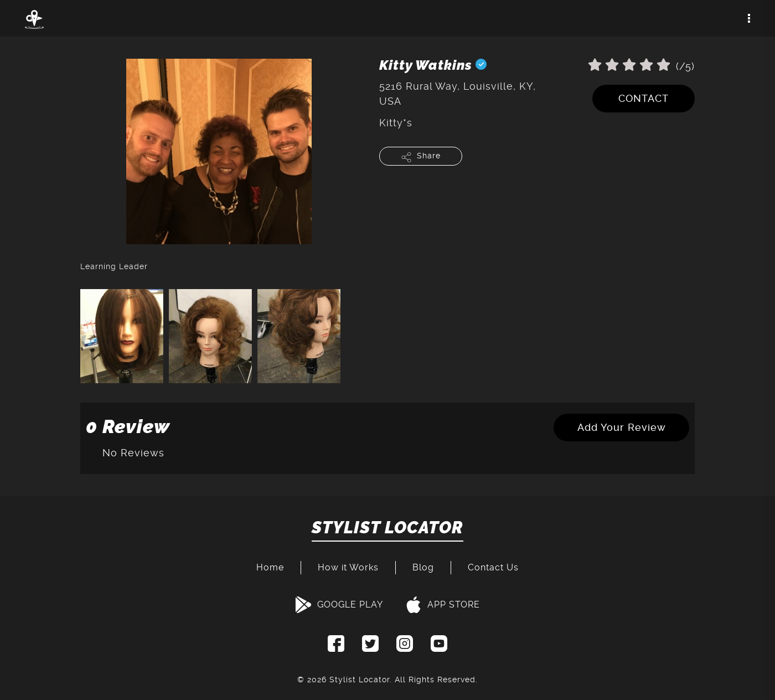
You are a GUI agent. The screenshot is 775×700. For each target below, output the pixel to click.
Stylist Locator (360, 680)
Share (421, 157)
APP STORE (443, 605)
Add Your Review (622, 427)
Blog (423, 567)
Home (270, 567)
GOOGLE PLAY (339, 605)
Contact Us (493, 567)
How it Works (348, 567)
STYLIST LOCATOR (387, 528)
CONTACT (644, 98)
